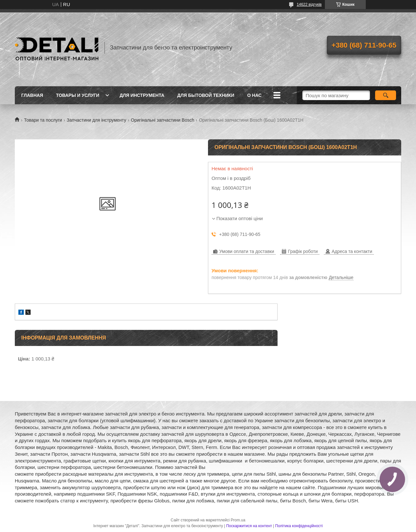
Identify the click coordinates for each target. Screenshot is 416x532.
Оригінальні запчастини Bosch (162, 120)
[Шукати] (386, 95)
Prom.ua (238, 520)
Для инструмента (142, 95)
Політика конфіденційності (299, 526)
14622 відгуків (309, 5)
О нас (255, 95)
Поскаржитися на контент (249, 526)
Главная (32, 95)
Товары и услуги (78, 95)
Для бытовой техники (206, 95)
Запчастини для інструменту (96, 120)
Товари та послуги (43, 120)
